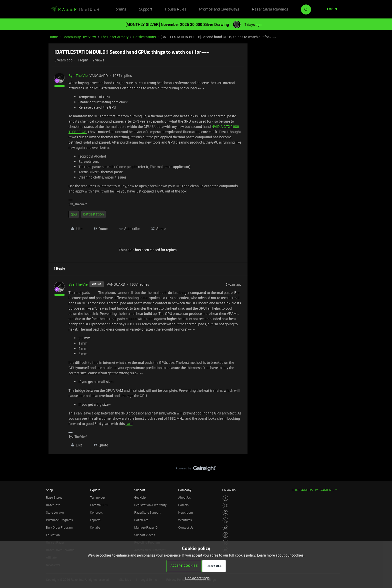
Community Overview (79, 37)
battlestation (93, 214)
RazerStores (54, 497)
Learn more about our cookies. (281, 555)
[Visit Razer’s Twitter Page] (225, 520)
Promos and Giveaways (219, 9)
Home (53, 37)
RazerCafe (53, 505)
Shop (49, 490)
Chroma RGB (99, 505)
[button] (332, 9)
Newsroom (185, 512)
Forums (120, 9)
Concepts (96, 512)
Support (146, 9)
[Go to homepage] (75, 9)
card (129, 424)
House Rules (176, 9)
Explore (95, 490)
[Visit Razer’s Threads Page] (225, 513)
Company (185, 490)
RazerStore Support (147, 512)
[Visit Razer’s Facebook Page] (225, 498)
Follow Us (229, 490)
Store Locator (55, 512)
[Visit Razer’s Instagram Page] (225, 505)
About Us (184, 497)
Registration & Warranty (150, 505)
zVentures (185, 520)
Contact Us (186, 527)
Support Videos (145, 535)
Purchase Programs (59, 520)
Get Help (140, 497)
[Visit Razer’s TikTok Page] (225, 535)
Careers (183, 505)
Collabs (95, 527)
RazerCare (141, 520)
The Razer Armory (115, 37)
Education (53, 535)
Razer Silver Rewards (270, 9)
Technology (98, 497)
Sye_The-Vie (78, 76)
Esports (95, 520)
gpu (74, 214)
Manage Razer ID (146, 527)
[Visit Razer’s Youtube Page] (225, 528)
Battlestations (144, 37)
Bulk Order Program (59, 527)
